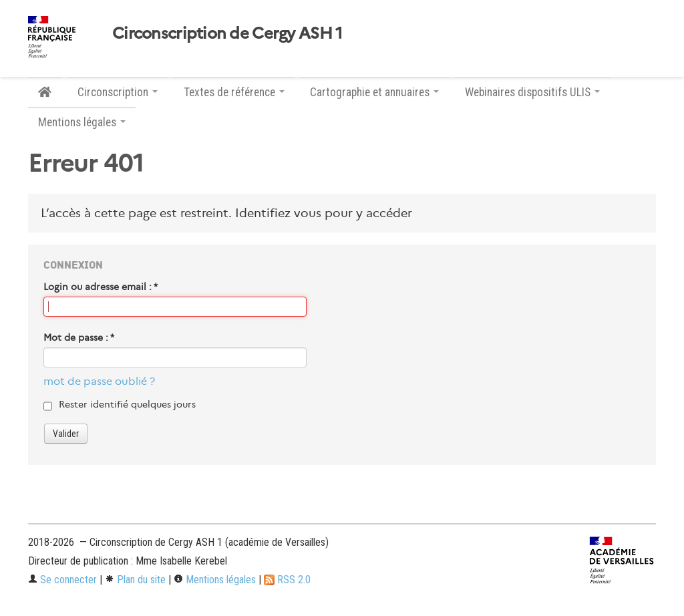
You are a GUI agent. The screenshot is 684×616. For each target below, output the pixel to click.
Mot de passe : (79, 337)
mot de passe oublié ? (99, 381)
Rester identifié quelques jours (127, 404)
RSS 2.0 (287, 580)
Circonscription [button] (118, 92)
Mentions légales (215, 580)
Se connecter (62, 580)
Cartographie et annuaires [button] (374, 92)
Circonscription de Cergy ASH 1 (227, 33)
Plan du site (135, 580)
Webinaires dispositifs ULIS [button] (532, 92)
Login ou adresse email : (101, 287)
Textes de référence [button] (234, 92)
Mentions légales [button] (82, 122)
